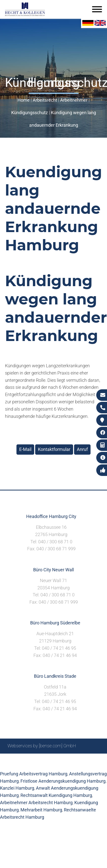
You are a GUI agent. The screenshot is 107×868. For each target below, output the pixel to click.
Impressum (66, 759)
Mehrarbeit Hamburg (41, 810)
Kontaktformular (54, 449)
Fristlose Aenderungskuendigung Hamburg (63, 781)
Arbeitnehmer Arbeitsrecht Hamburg (36, 803)
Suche (46, 759)
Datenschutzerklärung (50, 764)
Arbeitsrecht (45, 100)
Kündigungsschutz (30, 113)
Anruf (82, 449)
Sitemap (28, 759)
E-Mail (25, 449)
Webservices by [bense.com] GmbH (42, 746)
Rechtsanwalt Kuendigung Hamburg (56, 795)
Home (24, 100)
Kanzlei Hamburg (17, 788)
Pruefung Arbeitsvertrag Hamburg (34, 774)
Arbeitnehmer (74, 100)
